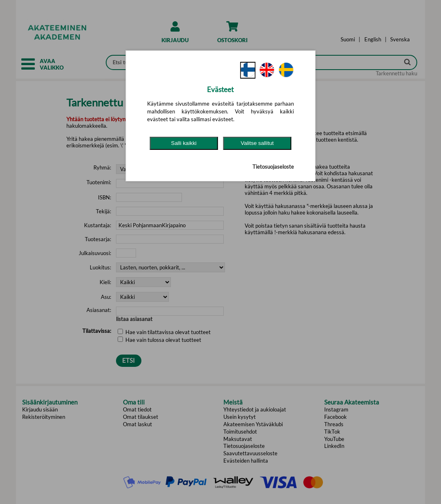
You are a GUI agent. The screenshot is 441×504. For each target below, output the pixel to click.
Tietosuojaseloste (273, 167)
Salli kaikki (184, 143)
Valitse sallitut (257, 143)
